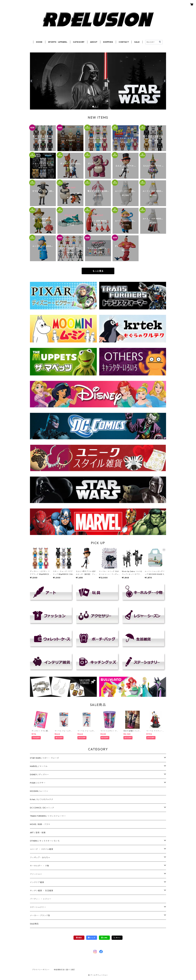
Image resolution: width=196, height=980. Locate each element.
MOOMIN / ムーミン (39, 791)
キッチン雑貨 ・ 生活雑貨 (42, 891)
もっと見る (98, 271)
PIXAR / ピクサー (38, 783)
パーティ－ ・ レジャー (41, 899)
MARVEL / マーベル (39, 766)
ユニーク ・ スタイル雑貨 (42, 849)
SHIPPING (108, 42)
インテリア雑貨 (37, 882)
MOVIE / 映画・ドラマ (40, 824)
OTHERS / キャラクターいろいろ (45, 841)
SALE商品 (34, 924)
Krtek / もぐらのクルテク (42, 799)
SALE (137, 42)
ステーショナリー (38, 907)
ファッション (36, 874)
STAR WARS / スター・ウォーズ (44, 758)
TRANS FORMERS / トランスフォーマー (48, 816)
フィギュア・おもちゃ (40, 857)
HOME (39, 42)
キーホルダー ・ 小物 (40, 866)
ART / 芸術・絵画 (38, 833)
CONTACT (124, 42)
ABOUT (94, 42)
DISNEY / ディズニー (39, 775)
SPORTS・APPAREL (58, 42)
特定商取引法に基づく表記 (64, 970)
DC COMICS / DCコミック (42, 808)
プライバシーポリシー (41, 970)
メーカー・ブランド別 (40, 915)
